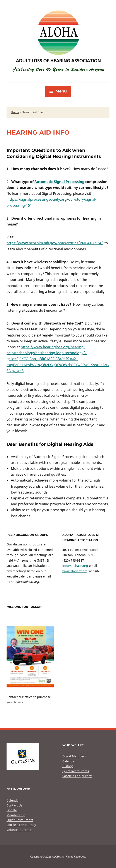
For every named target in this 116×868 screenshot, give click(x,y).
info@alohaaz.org (75, 566)
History (67, 766)
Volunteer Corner (19, 830)
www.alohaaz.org (75, 571)
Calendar (69, 761)
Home (15, 112)
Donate (12, 810)
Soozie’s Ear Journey (77, 776)
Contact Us (14, 805)
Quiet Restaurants (76, 771)
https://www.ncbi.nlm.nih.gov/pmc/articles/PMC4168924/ (55, 243)
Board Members (74, 756)
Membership (16, 815)
